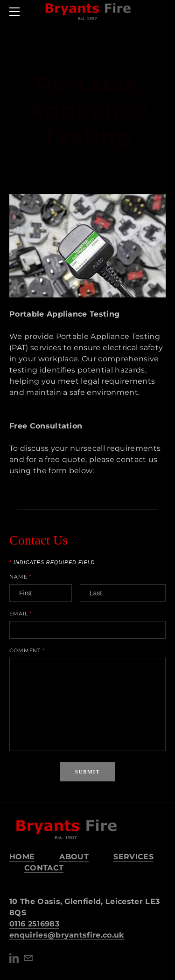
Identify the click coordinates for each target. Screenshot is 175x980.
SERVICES (133, 857)
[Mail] (28, 958)
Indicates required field (52, 562)
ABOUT (74, 857)
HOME (22, 857)
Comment (27, 651)
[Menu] (16, 12)
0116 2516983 (34, 924)
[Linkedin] (14, 958)
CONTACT (44, 868)
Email (21, 614)
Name (20, 577)
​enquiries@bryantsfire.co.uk (67, 935)
